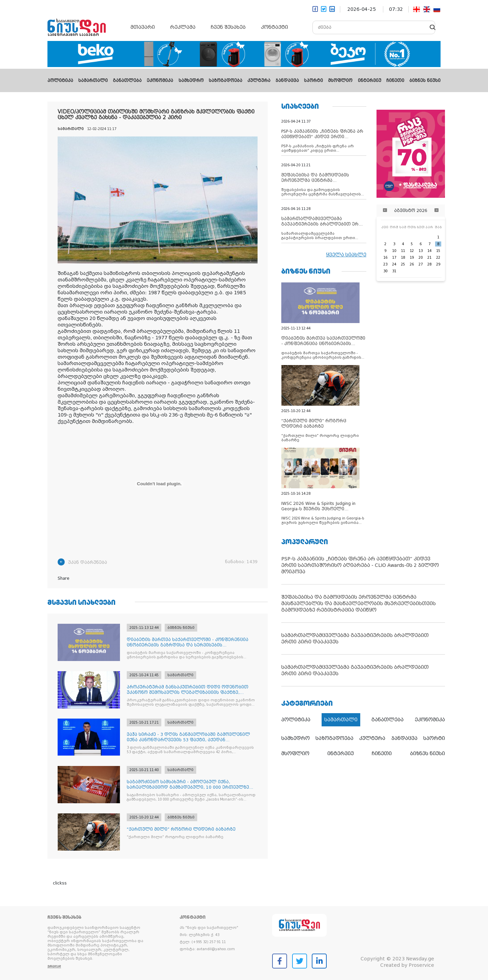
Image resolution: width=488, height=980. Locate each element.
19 (412, 258)
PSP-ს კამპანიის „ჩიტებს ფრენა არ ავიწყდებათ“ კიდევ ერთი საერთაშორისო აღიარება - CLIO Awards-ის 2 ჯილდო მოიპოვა (360, 565)
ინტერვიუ (370, 81)
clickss (60, 883)
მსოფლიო (340, 81)
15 (438, 251)
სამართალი (93, 81)
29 (438, 264)
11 (403, 251)
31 (394, 271)
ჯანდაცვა (287, 81)
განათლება (127, 81)
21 (429, 258)
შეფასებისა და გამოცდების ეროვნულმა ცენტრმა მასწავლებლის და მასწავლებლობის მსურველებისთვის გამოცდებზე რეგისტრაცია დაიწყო (359, 603)
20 (421, 258)
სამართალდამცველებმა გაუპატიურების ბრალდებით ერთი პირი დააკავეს (355, 638)
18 (403, 258)
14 (429, 251)
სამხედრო (191, 81)
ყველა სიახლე (346, 255)
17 (394, 258)
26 (412, 264)
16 (385, 258)
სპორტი (313, 81)
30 (385, 271)
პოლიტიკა (60, 81)
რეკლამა (183, 27)
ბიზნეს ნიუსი (425, 81)
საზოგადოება (226, 81)
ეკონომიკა (160, 81)
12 (412, 251)
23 (385, 264)
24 (394, 264)
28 (429, 264)
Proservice (421, 965)
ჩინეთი (395, 81)
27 (421, 264)
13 (421, 251)
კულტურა (259, 81)
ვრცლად (54, 966)
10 (394, 251)
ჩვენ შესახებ (228, 27)
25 (403, 264)
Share (64, 578)
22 (438, 258)
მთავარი (143, 27)
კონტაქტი (274, 27)
